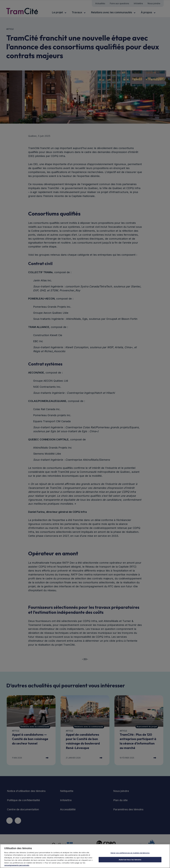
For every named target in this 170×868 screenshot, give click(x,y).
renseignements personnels (17, 866)
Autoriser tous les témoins (130, 860)
